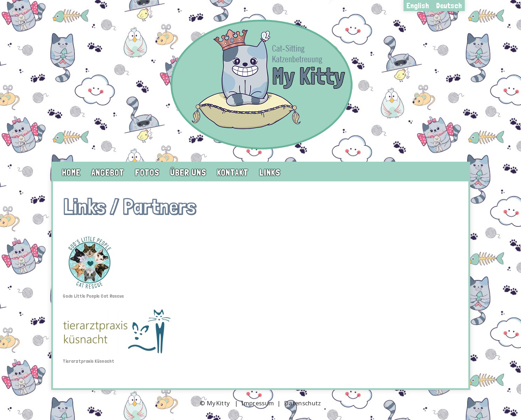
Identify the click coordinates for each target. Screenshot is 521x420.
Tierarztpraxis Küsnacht (88, 361)
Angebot (108, 172)
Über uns (188, 172)
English (418, 5)
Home (71, 172)
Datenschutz (303, 403)
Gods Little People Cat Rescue (93, 296)
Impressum (258, 403)
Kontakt (233, 172)
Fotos (147, 172)
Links (270, 172)
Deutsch (449, 5)
